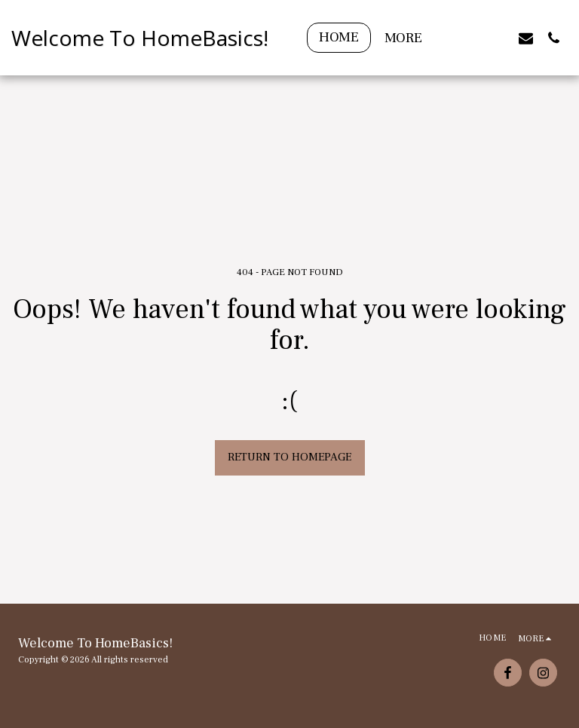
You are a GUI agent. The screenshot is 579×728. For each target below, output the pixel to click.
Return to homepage (289, 457)
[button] (470, 38)
